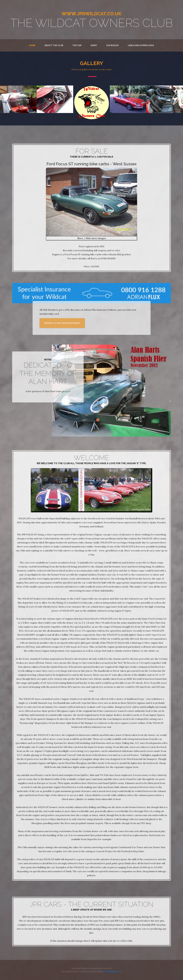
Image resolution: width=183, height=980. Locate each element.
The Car (77, 45)
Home (32, 45)
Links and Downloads (141, 45)
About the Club (54, 45)
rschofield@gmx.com (112, 971)
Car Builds (112, 45)
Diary (94, 45)
